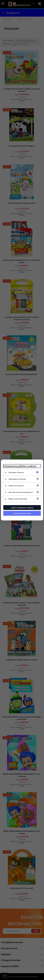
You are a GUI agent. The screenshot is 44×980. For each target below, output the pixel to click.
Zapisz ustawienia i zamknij (22, 508)
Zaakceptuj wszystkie (22, 513)
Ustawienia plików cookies (20, 466)
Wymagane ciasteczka (16, 472)
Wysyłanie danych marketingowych (21, 492)
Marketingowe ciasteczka (17, 479)
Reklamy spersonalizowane (18, 499)
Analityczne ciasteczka (16, 486)
